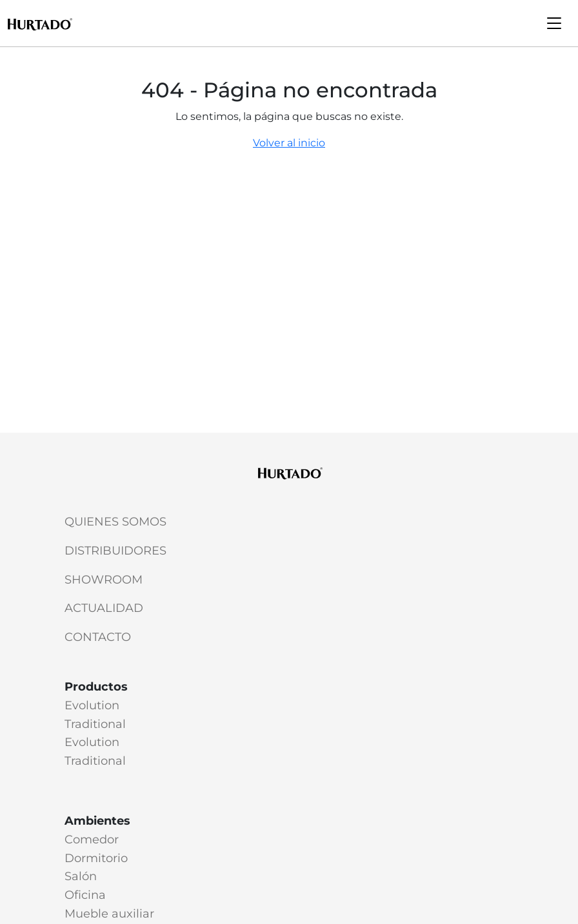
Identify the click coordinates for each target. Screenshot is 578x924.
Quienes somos (115, 522)
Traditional (95, 724)
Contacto (98, 637)
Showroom (104, 580)
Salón (81, 876)
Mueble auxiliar (109, 914)
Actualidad (104, 608)
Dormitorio (96, 858)
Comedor (92, 840)
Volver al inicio (289, 143)
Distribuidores (115, 551)
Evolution (92, 705)
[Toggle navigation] (554, 23)
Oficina (85, 895)
